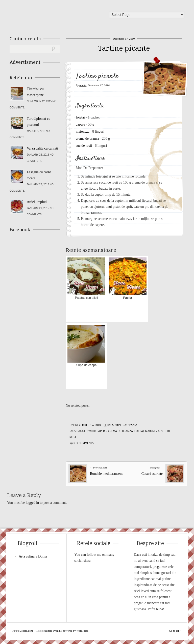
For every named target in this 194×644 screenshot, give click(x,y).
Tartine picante (124, 48)
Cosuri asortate (152, 474)
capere (80, 124)
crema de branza (87, 139)
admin (83, 85)
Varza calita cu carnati (42, 148)
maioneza (83, 131)
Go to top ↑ (175, 631)
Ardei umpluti (37, 202)
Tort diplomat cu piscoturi (39, 122)
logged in (32, 503)
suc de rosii (84, 146)
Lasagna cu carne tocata (39, 175)
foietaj (80, 117)
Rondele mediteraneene (107, 474)
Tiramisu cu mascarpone (35, 92)
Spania (132, 425)
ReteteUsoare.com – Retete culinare (46, 16)
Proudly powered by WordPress (71, 631)
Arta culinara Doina (33, 556)
